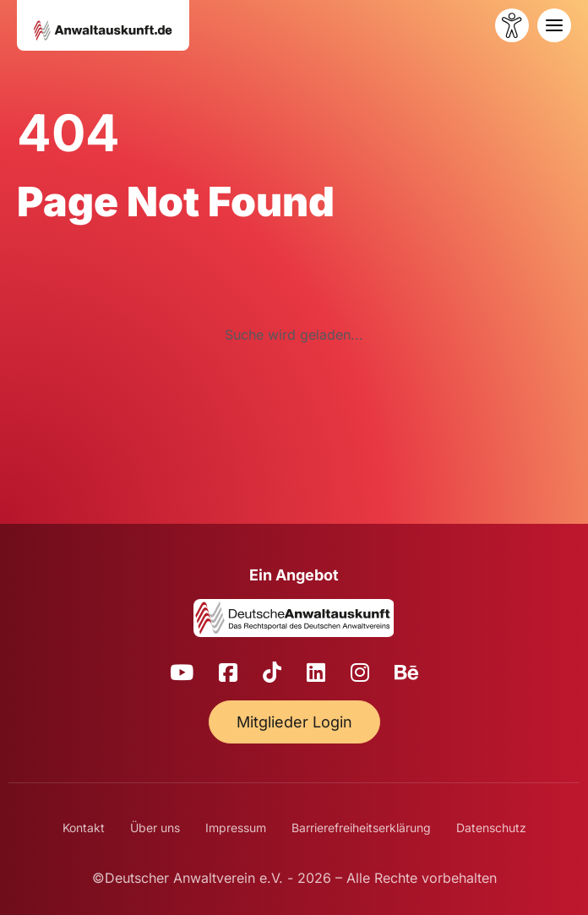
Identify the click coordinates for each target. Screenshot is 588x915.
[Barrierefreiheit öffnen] (512, 25)
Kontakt (84, 828)
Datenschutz (491, 828)
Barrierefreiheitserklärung (361, 828)
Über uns (155, 828)
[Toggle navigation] (554, 25)
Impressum (236, 828)
